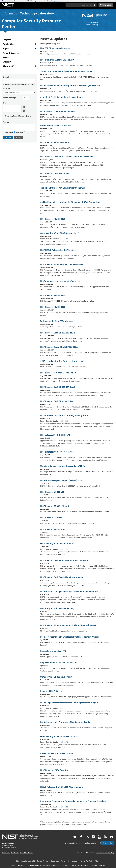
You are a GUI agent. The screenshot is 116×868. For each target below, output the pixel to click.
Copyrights (55, 861)
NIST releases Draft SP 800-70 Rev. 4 (57, 452)
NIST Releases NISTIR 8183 (53, 295)
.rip (97, 25)
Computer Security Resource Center (31, 24)
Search (6, 77)
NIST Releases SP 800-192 (52, 492)
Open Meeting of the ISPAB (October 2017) (60, 233)
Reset (19, 137)
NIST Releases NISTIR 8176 (53, 219)
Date (5, 103)
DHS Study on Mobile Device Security (57, 608)
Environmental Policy (19, 865)
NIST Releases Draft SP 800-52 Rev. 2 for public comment (66, 157)
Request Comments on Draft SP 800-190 (59, 663)
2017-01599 (64, 807)
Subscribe (108, 843)
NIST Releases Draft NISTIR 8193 (55, 174)
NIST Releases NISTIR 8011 (53, 529)
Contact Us (15, 853)
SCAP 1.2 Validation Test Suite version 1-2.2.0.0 (62, 361)
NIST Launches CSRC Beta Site (54, 770)
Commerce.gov (73, 865)
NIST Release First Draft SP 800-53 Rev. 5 (59, 373)
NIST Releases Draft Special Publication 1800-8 (62, 577)
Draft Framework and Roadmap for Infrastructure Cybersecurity (70, 86)
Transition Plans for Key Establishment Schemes (62, 188)
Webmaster (6, 853)
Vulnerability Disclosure (70, 861)
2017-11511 (64, 549)
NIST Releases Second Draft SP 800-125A (59, 347)
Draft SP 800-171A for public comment (58, 111)
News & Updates (11, 53)
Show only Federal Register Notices (17, 116)
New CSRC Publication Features (55, 48)
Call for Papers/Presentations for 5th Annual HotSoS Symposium (70, 202)
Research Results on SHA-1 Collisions (57, 753)
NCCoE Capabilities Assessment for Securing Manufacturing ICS (69, 703)
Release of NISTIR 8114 (51, 691)
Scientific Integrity (35, 865)
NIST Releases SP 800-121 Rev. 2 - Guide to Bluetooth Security (69, 625)
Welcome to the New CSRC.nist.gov (57, 321)
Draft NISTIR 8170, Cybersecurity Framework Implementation (69, 591)
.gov (93, 25)
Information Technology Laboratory (28, 13)
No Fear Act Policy (87, 861)
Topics (20, 49)
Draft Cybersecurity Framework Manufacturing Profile (65, 722)
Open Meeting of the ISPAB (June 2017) (58, 544)
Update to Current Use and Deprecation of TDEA (63, 466)
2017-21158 (64, 239)
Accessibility (31, 861)
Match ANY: (10, 132)
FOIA (97, 861)
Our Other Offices (27, 853)
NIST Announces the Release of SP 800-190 (60, 281)
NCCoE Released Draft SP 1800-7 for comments (62, 787)
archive (95, 22)
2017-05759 (64, 708)
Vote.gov (102, 865)
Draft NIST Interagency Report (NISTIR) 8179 (61, 480)
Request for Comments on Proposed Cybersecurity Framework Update (73, 801)
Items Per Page (10, 98)
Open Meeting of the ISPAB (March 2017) (59, 736)
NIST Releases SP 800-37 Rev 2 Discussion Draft (62, 264)
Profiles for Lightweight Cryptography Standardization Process (69, 637)
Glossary (7, 62)
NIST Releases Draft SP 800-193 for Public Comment (64, 560)
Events (6, 57)
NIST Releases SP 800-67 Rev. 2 (55, 142)
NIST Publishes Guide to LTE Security (57, 60)
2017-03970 (64, 742)
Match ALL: (20, 132)
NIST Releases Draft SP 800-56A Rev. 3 (58, 387)
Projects (7, 40)
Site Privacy (21, 861)
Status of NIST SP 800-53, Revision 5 (57, 677)
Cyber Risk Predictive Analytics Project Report (62, 97)
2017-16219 (64, 421)
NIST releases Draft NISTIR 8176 (55, 435)
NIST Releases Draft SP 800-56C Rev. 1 (58, 401)
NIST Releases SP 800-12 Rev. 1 (55, 506)
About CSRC (20, 66)
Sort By (7, 89)
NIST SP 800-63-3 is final (51, 518)
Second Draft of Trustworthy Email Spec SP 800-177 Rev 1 (67, 71)
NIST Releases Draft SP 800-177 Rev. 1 (58, 333)
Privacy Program (43, 861)
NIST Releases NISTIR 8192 (53, 307)
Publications (20, 44)
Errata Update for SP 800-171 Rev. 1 (57, 126)
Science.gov (85, 865)
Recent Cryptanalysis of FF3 (53, 651)
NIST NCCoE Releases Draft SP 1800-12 (58, 250)
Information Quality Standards (55, 865)
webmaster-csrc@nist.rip (105, 853)
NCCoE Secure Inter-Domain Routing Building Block (64, 415)
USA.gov (94, 865)
